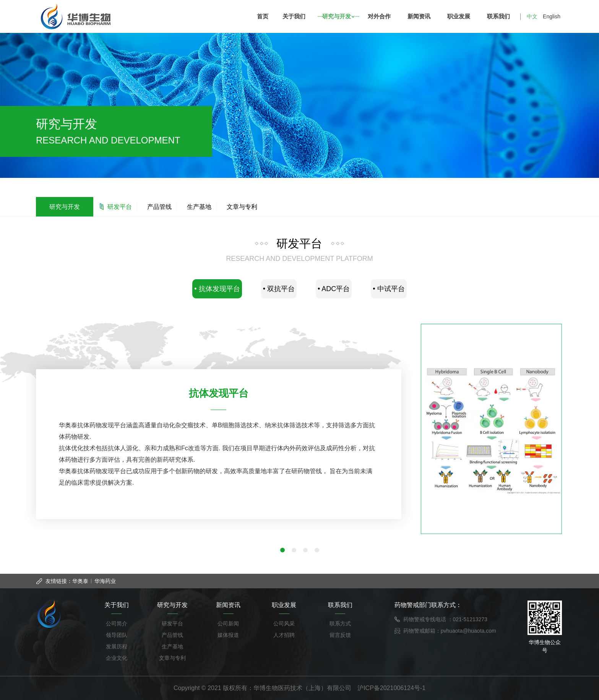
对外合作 (381, 16)
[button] (282, 550)
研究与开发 (338, 16)
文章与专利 (242, 207)
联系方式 (340, 623)
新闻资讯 (421, 16)
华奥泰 (80, 581)
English (552, 16)
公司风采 (284, 623)
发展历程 (117, 646)
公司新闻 (228, 623)
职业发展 (460, 16)
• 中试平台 (389, 289)
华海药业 (105, 581)
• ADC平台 (334, 289)
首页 (263, 16)
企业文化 (117, 658)
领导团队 (117, 635)
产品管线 (159, 207)
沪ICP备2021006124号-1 (391, 688)
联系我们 (500, 16)
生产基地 (199, 207)
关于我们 (296, 16)
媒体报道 (228, 635)
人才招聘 (284, 635)
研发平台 (120, 207)
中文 (532, 16)
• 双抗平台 (279, 289)
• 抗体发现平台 (217, 289)
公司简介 (117, 623)
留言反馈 (340, 635)
